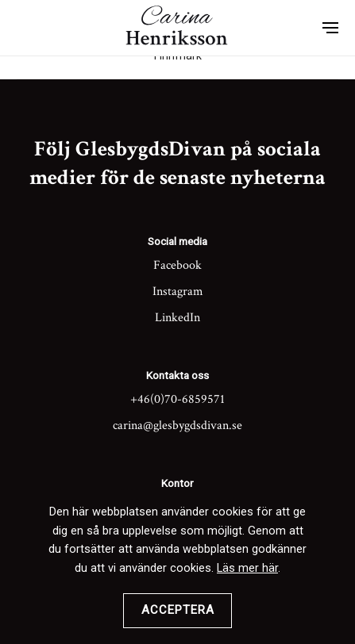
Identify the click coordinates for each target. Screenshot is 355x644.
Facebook (177, 265)
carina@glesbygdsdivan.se (177, 425)
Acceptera (178, 610)
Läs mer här (247, 568)
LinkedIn (177, 318)
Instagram (178, 291)
